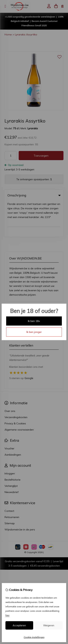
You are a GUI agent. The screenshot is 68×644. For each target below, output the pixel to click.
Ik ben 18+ (34, 321)
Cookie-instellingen (34, 637)
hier (7, 615)
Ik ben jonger (34, 332)
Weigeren (49, 625)
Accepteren (19, 625)
